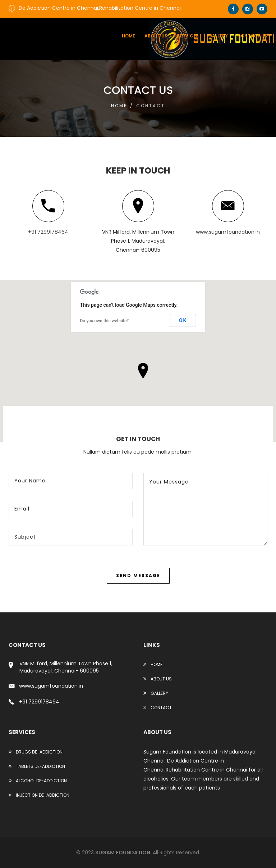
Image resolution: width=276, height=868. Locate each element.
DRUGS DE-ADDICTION (36, 752)
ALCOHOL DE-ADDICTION (38, 781)
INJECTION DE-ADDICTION (39, 795)
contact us (252, 36)
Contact (158, 708)
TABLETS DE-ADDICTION (37, 766)
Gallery (218, 36)
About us (156, 36)
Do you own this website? (105, 321)
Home (128, 36)
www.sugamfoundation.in (228, 232)
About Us (158, 679)
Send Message (138, 575)
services (188, 36)
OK (183, 320)
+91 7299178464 (48, 232)
